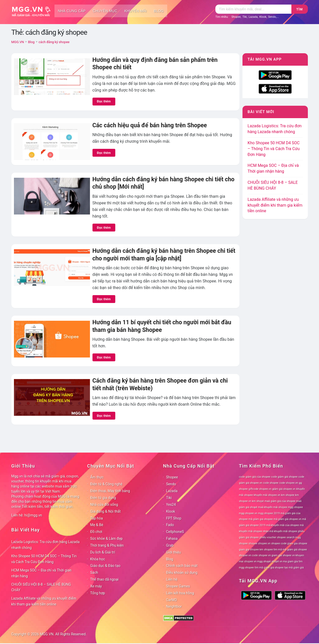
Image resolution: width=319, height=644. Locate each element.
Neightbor (174, 606)
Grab (170, 545)
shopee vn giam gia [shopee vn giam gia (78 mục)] (270, 555)
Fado (170, 525)
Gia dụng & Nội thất (105, 511)
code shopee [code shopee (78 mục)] (271, 483)
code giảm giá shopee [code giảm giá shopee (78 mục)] (284, 477)
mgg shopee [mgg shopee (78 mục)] (296, 507)
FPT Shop (174, 518)
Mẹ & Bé (97, 525)
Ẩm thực (97, 477)
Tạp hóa (97, 518)
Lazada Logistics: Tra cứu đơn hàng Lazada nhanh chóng (46, 545)
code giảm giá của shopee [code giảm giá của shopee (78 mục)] (255, 477)
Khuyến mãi (136, 11)
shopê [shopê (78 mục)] (267, 561)
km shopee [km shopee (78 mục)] (288, 495)
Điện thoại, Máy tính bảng (110, 491)
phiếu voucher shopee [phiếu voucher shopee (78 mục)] (273, 537)
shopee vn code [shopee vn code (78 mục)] (248, 555)
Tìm (300, 9)
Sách (94, 573)
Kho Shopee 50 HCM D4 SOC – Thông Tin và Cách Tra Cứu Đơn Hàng (274, 149)
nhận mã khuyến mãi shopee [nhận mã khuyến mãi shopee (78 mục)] (280, 531)
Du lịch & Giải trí (103, 552)
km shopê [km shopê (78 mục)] (258, 501)
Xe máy (96, 586)
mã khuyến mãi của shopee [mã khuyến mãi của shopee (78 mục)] (283, 525)
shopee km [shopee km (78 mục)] (257, 550)
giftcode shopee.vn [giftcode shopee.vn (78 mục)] (260, 489)
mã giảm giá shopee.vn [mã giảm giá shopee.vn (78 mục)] (288, 519)
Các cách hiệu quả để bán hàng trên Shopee (150, 125)
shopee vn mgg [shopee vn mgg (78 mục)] (253, 561)
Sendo (272, 17)
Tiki (245, 17)
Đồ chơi (96, 532)
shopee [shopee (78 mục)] (253, 543)
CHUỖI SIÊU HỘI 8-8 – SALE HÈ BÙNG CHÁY (41, 587)
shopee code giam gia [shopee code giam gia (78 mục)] (284, 543)
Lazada (253, 17)
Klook (263, 17)
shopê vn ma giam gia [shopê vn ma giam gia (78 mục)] (285, 561)
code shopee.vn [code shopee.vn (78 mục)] (289, 483)
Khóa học (98, 559)
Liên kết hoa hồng (180, 593)
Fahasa (172, 539)
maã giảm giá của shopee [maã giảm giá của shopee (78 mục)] (280, 501)
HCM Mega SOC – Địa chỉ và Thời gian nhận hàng (42, 573)
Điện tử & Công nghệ (106, 484)
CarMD (172, 600)
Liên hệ (172, 579)
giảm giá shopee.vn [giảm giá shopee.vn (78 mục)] (284, 489)
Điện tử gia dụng (103, 498)
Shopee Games (178, 586)
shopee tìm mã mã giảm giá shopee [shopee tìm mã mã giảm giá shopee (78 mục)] (285, 550)
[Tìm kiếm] (253, 9)
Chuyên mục (105, 11)
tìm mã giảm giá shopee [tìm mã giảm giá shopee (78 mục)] (269, 568)
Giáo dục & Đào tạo (105, 566)
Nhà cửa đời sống (104, 505)
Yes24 (171, 505)
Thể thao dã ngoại (104, 579)
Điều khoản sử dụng (182, 573)
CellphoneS (175, 532)
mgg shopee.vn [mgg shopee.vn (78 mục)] (248, 513)
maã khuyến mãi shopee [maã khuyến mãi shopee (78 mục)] (273, 507)
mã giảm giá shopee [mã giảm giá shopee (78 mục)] (261, 519)
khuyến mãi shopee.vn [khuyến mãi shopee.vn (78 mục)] (267, 495)
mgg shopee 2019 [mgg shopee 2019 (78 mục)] (269, 513)
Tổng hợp (98, 593)
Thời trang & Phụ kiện (107, 545)
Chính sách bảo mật (182, 566)
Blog (159, 11)
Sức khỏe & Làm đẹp (106, 539)
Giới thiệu (174, 552)
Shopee (236, 17)
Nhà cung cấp (72, 11)
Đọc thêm (104, 101)
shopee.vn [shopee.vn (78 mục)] (264, 543)
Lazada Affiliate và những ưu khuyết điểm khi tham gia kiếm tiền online (275, 205)
